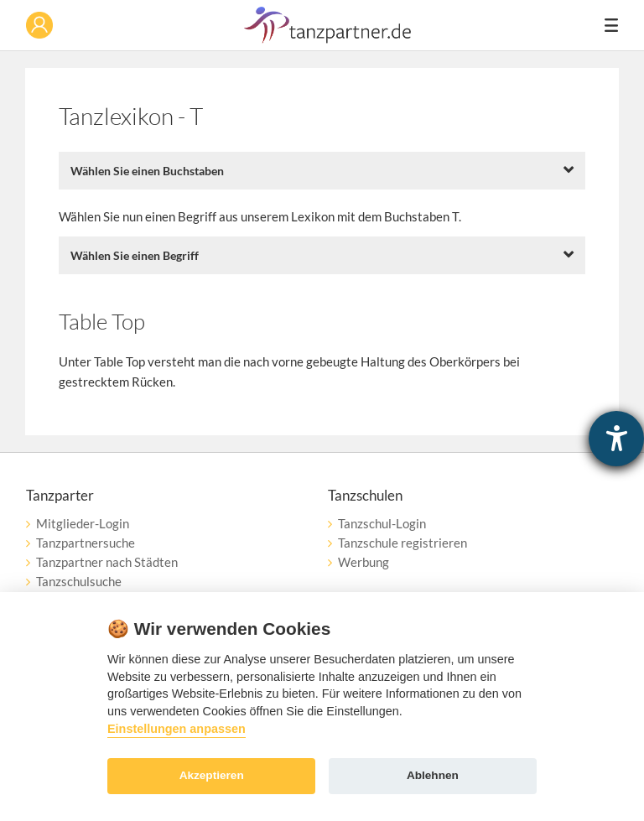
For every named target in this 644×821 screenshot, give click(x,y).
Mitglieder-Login (83, 523)
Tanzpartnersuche (86, 543)
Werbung (364, 562)
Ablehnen (433, 775)
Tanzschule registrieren (402, 543)
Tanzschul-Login (382, 523)
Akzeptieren (212, 775)
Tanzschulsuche (79, 581)
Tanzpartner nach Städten (107, 562)
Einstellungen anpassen (177, 729)
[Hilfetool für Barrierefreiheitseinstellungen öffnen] (616, 439)
